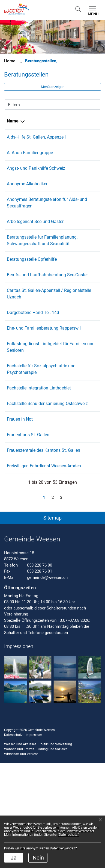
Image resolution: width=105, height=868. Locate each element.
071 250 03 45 (78, 527)
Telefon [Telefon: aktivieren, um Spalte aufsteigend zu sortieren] (72, 121)
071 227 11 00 (78, 299)
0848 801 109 (78, 175)
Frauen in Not (20, 511)
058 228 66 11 (78, 431)
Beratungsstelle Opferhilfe (32, 299)
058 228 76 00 (40, 670)
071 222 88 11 (78, 263)
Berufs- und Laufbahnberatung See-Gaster (29, 321)
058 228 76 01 (40, 676)
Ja (14, 858)
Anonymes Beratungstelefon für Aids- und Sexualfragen (32, 219)
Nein (38, 858)
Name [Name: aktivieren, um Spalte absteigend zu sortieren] (13, 121)
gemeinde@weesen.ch (47, 682)
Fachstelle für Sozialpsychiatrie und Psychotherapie (28, 438)
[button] (78, 9)
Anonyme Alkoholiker (27, 197)
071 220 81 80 (78, 511)
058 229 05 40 (78, 314)
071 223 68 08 (78, 137)
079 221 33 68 (78, 403)
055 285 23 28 (78, 460)
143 (68, 365)
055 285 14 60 (78, 343)
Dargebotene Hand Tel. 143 (33, 365)
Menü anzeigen (53, 87)
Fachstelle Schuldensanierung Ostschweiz (25, 489)
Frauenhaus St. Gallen (28, 527)
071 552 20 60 (78, 482)
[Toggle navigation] (92, 11)
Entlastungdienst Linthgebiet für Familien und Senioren (30, 409)
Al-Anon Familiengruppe (30, 159)
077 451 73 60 (78, 381)
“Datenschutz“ (68, 835)
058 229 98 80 (78, 241)
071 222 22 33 (78, 542)
